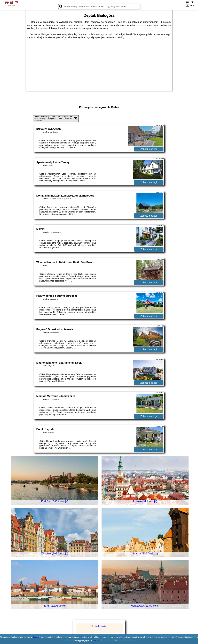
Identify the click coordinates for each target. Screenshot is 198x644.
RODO (96, 640)
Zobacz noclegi (149, 149)
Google (36, 637)
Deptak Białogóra (99, 626)
